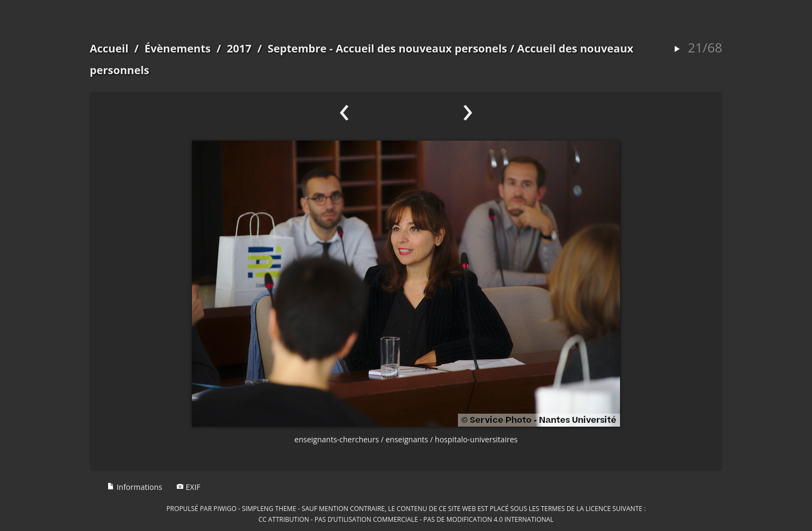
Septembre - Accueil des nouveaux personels (387, 48)
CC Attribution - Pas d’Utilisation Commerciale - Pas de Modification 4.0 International (406, 519)
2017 (239, 48)
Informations (135, 487)
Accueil (109, 48)
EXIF (188, 487)
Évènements (178, 48)
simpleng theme (269, 508)
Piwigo (225, 508)
